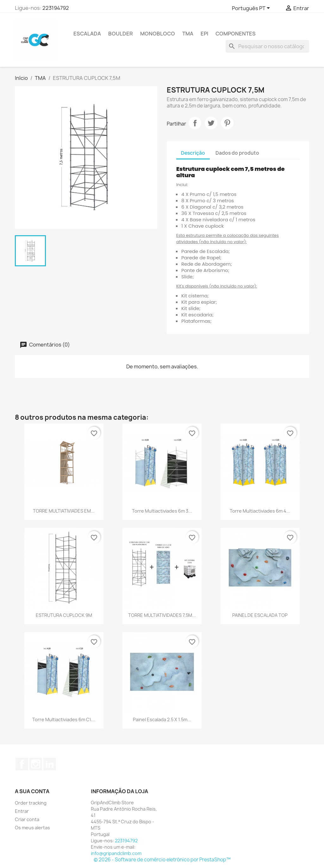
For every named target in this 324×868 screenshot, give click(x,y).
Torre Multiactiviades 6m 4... (260, 511)
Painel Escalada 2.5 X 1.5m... (162, 719)
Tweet (211, 123)
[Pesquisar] (267, 46)
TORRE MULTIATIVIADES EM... (64, 511)
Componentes (236, 34)
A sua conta (32, 791)
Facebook (22, 764)
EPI (204, 34)
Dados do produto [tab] (237, 153)
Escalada (87, 34)
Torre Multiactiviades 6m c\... (64, 719)
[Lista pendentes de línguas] (252, 9)
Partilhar (195, 123)
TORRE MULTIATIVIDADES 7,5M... (162, 615)
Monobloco (158, 34)
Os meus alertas (32, 828)
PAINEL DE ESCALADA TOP (260, 615)
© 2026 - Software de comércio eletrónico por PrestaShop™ (162, 860)
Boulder (121, 34)
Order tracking (31, 803)
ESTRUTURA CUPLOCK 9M (64, 615)
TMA (188, 34)
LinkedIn (50, 764)
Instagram (36, 764)
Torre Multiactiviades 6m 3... (162, 511)
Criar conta (27, 819)
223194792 (56, 8)
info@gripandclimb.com (116, 853)
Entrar (22, 811)
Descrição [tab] (193, 153)
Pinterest (227, 123)
